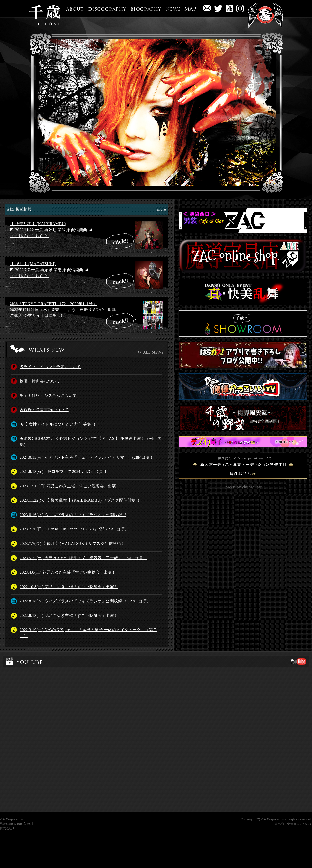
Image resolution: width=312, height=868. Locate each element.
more (162, 209)
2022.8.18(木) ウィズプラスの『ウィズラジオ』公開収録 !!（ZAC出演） (85, 601)
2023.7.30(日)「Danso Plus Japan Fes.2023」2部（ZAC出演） (74, 529)
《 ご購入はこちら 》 (29, 236)
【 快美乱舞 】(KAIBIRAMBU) (38, 224)
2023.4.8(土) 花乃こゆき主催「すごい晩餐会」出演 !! (68, 572)
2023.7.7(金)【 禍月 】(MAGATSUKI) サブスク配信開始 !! (72, 543)
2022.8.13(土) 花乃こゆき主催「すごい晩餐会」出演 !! (69, 615)
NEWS (171, 7)
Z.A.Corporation (12, 819)
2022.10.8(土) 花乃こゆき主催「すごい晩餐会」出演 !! (69, 587)
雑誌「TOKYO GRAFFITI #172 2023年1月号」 (53, 304)
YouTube (229, 10)
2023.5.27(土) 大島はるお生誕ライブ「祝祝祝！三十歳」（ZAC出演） (83, 558)
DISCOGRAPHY (105, 7)
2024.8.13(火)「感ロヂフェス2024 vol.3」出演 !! (63, 472)
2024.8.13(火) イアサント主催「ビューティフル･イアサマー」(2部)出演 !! (87, 457)
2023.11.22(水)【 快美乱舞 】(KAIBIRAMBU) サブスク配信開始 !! (79, 500)
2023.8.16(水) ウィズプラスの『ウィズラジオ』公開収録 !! (73, 515)
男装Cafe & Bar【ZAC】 (17, 824)
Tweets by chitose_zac (243, 487)
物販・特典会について (40, 381)
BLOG (240, 10)
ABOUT (73, 7)
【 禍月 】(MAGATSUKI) (33, 264)
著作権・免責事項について (44, 410)
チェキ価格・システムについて (48, 395)
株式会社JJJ (9, 828)
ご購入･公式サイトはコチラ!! (37, 316)
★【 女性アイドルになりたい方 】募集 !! (57, 424)
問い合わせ (207, 10)
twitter (218, 10)
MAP (189, 7)
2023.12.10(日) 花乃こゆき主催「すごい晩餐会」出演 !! (70, 486)
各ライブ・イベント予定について (50, 367)
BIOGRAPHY (144, 7)
